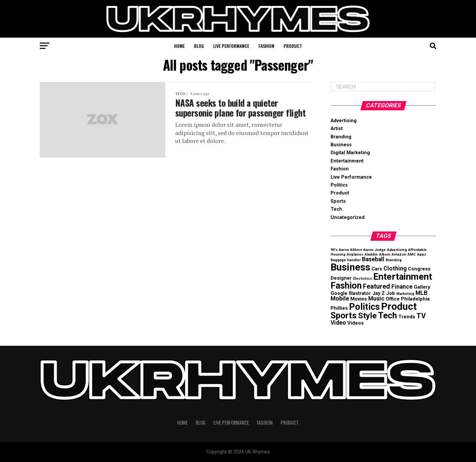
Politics (339, 185)
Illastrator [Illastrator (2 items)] (360, 293)
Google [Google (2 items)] (339, 293)
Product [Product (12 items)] (399, 306)
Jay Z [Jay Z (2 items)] (378, 293)
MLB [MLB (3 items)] (421, 293)
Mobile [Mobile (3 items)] (340, 299)
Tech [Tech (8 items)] (388, 315)
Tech (336, 209)
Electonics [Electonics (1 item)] (362, 279)
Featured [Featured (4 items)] (377, 286)
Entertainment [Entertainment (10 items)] (403, 277)
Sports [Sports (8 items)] (344, 315)
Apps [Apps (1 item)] (422, 254)
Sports (338, 201)
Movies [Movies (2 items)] (359, 299)
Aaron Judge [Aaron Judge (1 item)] (375, 250)
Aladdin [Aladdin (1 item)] (371, 254)
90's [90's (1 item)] (334, 250)
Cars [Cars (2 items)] (377, 269)
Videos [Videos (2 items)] (356, 323)
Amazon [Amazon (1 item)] (399, 254)
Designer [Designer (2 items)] (341, 278)
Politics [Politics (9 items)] (364, 307)
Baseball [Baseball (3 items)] (373, 259)
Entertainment (347, 161)
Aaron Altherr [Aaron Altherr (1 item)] (350, 250)
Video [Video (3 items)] (338, 323)
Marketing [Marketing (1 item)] (405, 294)
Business (341, 145)
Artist (337, 129)
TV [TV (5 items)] (421, 316)
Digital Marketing (350, 153)
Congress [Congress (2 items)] (419, 269)
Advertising (344, 121)
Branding (341, 137)
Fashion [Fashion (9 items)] (346, 286)
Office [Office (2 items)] (393, 299)
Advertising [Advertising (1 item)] (397, 250)
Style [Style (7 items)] (367, 316)
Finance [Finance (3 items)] (402, 287)
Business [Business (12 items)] (350, 267)
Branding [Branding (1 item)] (394, 260)
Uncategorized (348, 217)
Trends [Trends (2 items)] (407, 317)
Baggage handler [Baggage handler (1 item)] (346, 260)
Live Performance (231, 46)
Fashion (266, 46)
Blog (199, 46)
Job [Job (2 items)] (391, 293)
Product (293, 46)
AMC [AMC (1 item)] (412, 254)
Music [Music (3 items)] (376, 299)
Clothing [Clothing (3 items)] (395, 268)
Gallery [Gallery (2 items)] (422, 287)
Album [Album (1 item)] (385, 254)
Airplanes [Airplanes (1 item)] (355, 254)
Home (179, 46)
